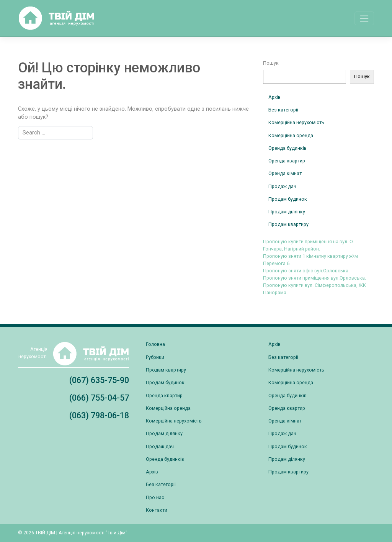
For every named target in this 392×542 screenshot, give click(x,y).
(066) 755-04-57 (99, 398)
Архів (274, 97)
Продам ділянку (287, 212)
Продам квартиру (288, 224)
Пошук (271, 63)
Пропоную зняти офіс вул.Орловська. (306, 271)
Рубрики (155, 357)
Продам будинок (288, 199)
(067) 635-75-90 (99, 380)
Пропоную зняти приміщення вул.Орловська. (314, 278)
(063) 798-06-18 (99, 415)
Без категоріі (283, 110)
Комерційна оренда (291, 135)
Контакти (157, 510)
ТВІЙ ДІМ (45, 533)
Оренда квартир (287, 161)
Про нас (155, 497)
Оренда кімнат (285, 173)
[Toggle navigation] (364, 18)
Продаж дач (282, 186)
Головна (155, 344)
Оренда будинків (287, 148)
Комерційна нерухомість (296, 122)
